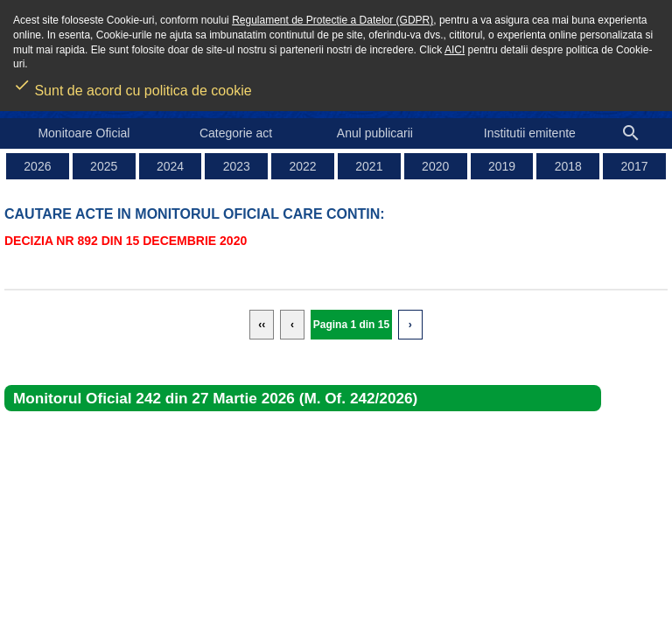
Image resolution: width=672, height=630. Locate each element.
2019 (502, 166)
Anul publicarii (375, 133)
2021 (369, 166)
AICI (455, 50)
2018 (568, 166)
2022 (303, 166)
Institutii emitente (530, 133)
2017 (635, 166)
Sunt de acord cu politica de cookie (133, 85)
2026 (37, 166)
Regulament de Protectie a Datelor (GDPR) (332, 20)
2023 (237, 166)
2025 (104, 166)
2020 (435, 166)
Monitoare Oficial (84, 133)
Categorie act (236, 133)
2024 (170, 166)
